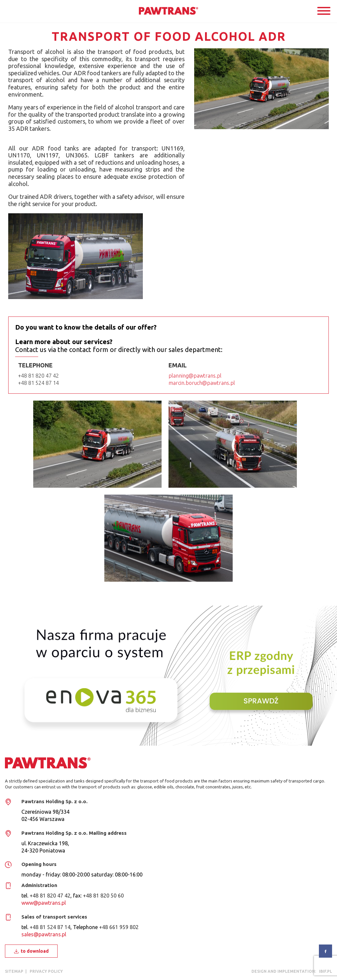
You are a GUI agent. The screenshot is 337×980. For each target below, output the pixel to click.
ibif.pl (324, 971)
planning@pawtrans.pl (195, 376)
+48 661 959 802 (119, 927)
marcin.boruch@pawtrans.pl (202, 383)
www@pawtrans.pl (44, 903)
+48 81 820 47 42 (39, 376)
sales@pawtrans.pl (44, 934)
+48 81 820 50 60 (103, 896)
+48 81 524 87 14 (39, 383)
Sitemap (14, 971)
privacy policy (46, 971)
